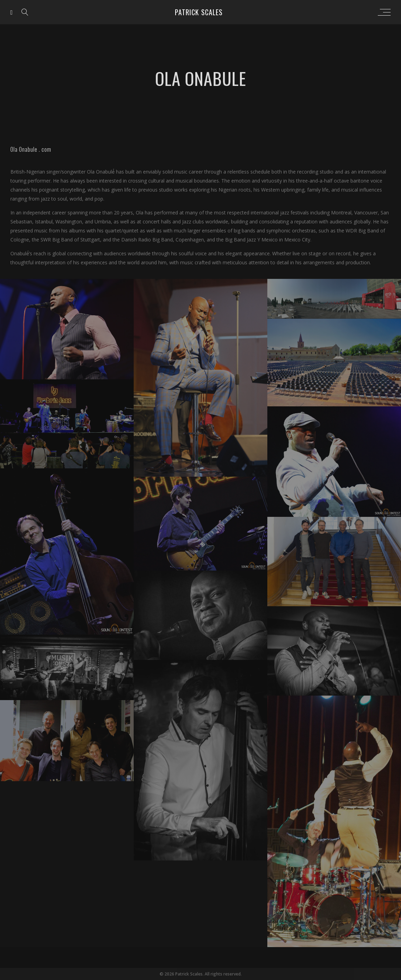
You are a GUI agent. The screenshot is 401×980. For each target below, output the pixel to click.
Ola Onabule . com (31, 149)
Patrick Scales (199, 12)
